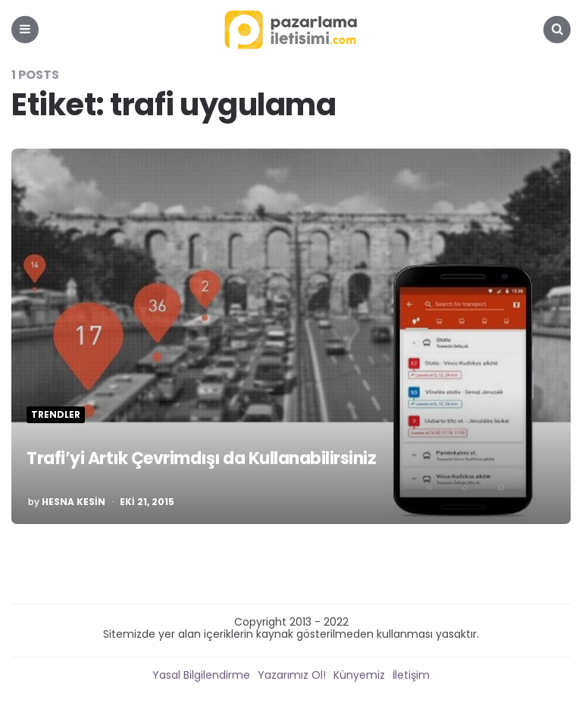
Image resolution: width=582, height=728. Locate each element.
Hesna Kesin (74, 502)
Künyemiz (359, 675)
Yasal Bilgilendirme (201, 675)
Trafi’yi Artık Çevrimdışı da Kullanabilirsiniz (201, 458)
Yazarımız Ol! (292, 675)
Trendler (56, 415)
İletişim (411, 675)
